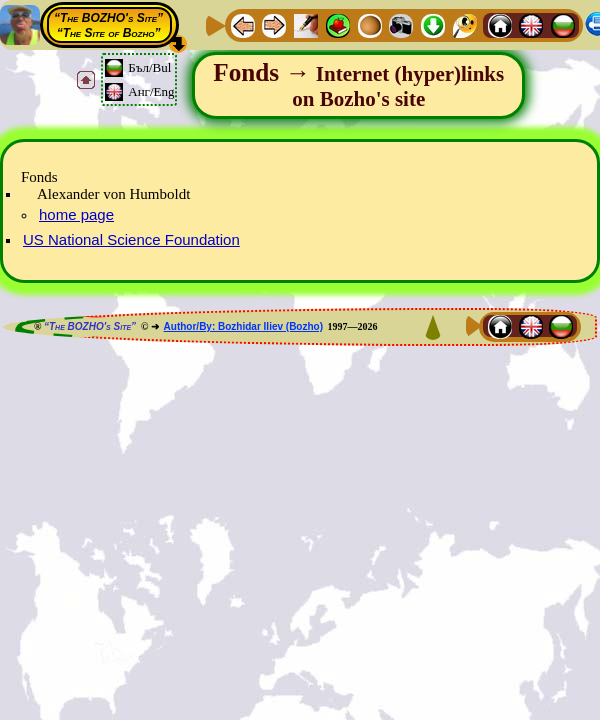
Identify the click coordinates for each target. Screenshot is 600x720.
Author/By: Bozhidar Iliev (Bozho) (243, 326)
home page (76, 214)
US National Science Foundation (131, 239)
